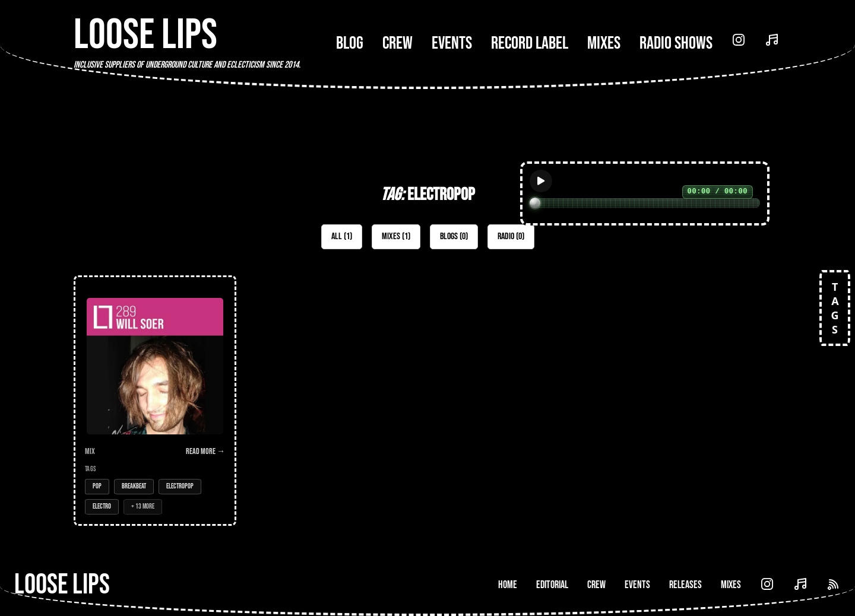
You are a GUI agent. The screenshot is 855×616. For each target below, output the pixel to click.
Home (508, 585)
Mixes (604, 43)
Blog (350, 43)
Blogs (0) (454, 236)
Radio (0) (511, 236)
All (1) (342, 236)
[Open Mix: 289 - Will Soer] (155, 401)
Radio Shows (676, 43)
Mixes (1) (396, 236)
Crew (398, 43)
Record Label (530, 43)
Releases (685, 585)
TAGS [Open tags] (835, 308)
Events (452, 43)
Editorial (552, 585)
